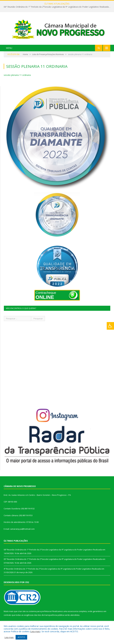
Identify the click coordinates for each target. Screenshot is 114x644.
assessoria (73, 611)
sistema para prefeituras (40, 611)
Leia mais (35, 631)
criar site (22, 611)
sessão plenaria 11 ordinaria (17, 75)
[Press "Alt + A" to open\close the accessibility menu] (110, 326)
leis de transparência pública (51, 615)
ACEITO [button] (21, 637)
